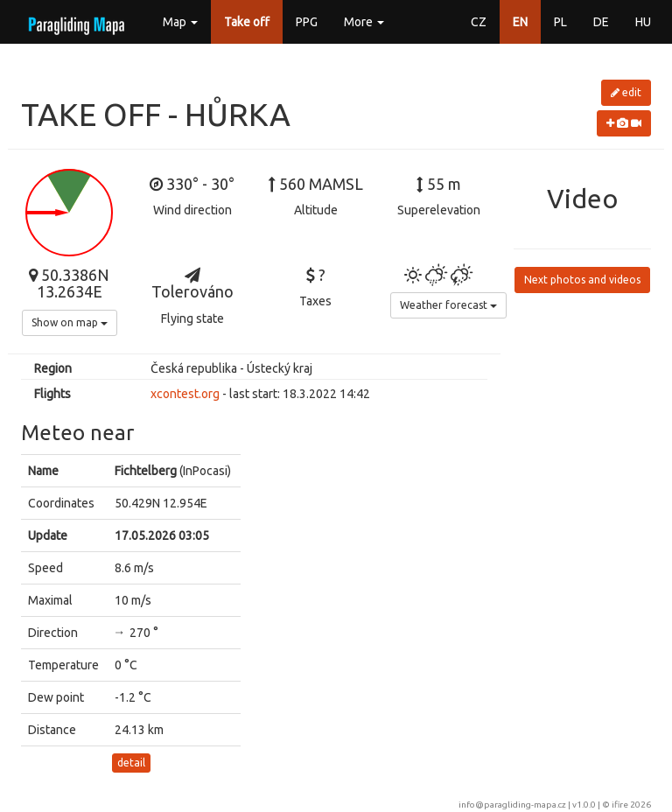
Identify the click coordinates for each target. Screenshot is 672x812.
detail (131, 763)
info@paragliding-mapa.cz (512, 805)
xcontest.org (185, 394)
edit (626, 92)
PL (560, 22)
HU (643, 22)
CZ (479, 22)
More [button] (364, 22)
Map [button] (180, 22)
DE (601, 22)
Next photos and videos (582, 280)
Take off (247, 22)
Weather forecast (448, 305)
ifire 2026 (631, 805)
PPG (307, 22)
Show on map (70, 322)
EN (520, 22)
